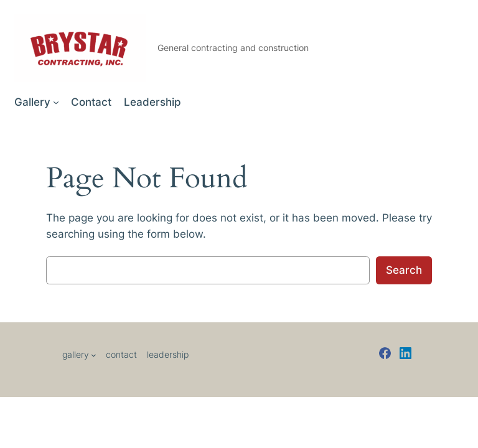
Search (404, 270)
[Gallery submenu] (56, 102)
